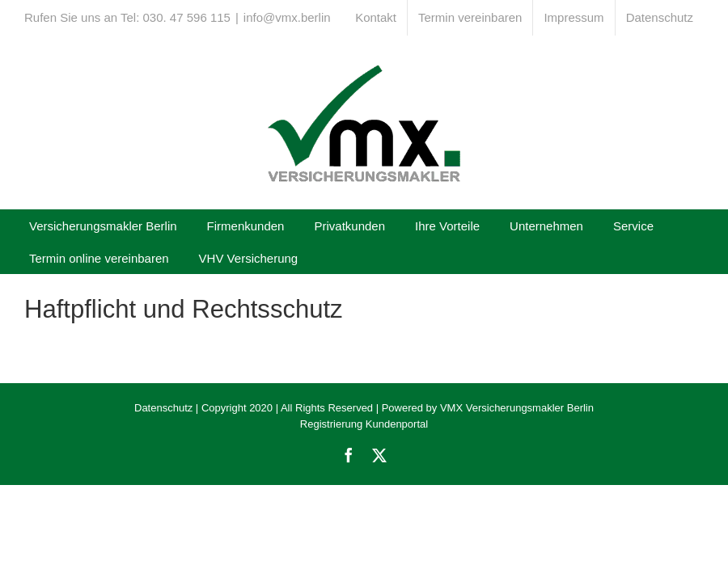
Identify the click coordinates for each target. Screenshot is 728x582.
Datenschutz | (166, 408)
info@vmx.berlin (287, 17)
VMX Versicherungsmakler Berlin (517, 408)
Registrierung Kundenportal (364, 424)
